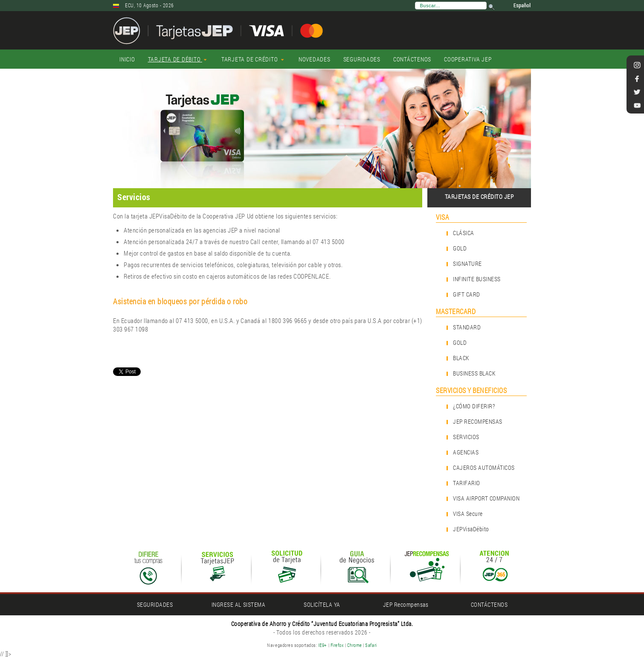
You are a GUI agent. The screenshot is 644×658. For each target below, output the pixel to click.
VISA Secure (468, 514)
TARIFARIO (467, 483)
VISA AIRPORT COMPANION (486, 498)
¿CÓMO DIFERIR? (474, 406)
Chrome (355, 645)
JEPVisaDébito (471, 529)
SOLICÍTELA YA (322, 604)
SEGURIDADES (155, 604)
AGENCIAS (466, 452)
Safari (371, 645)
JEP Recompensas (406, 604)
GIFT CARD (467, 294)
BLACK (461, 358)
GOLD (460, 248)
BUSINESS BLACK (474, 373)
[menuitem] (127, 59)
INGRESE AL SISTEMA (238, 604)
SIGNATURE (467, 263)
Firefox (337, 645)
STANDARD (467, 327)
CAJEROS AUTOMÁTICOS (484, 467)
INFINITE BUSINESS (477, 279)
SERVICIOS (466, 437)
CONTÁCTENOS (489, 604)
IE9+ (323, 645)
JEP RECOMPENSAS (478, 421)
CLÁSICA (464, 233)
